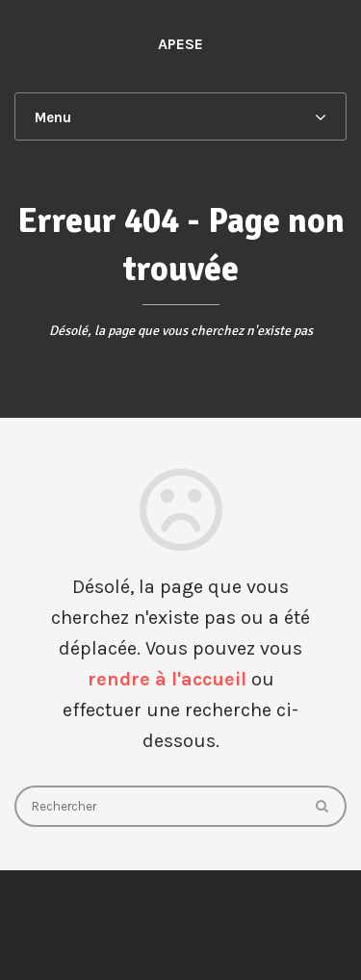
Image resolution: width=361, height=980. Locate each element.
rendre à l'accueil (167, 679)
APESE (180, 44)
